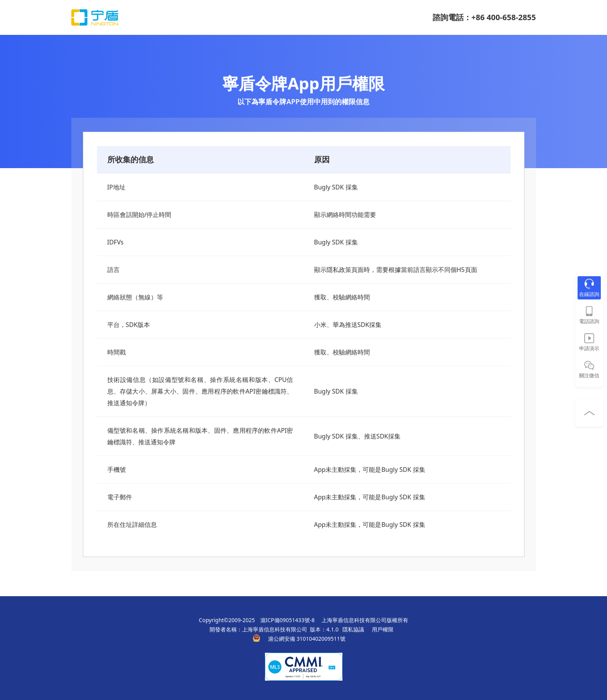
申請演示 (589, 348)
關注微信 (589, 375)
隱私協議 (353, 629)
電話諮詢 (589, 321)
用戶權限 (383, 629)
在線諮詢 (589, 294)
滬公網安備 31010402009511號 (307, 639)
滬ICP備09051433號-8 (288, 620)
